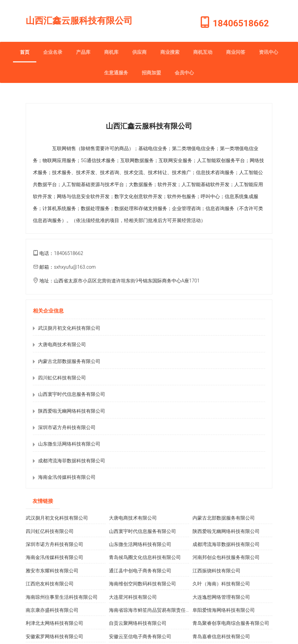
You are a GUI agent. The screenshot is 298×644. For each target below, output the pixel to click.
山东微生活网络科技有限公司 (69, 444)
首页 (25, 52)
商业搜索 (170, 52)
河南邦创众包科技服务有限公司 (226, 557)
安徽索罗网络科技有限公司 (54, 636)
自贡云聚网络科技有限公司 (138, 623)
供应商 (139, 52)
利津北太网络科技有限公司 (54, 623)
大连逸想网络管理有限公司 (221, 597)
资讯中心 (269, 52)
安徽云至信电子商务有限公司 (140, 636)
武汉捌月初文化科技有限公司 (69, 328)
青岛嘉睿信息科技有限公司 (221, 636)
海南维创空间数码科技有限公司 (142, 584)
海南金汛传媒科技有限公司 (67, 477)
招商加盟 (151, 73)
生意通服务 (116, 73)
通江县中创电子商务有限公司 (140, 571)
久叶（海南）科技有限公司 (221, 584)
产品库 (83, 52)
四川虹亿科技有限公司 (62, 378)
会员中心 (184, 73)
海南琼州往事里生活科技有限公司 (62, 597)
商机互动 (203, 52)
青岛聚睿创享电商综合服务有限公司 (231, 623)
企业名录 (53, 52)
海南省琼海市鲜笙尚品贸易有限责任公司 (152, 610)
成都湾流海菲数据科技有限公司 (72, 461)
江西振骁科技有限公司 (216, 571)
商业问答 (236, 52)
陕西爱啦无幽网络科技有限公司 (72, 411)
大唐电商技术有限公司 (62, 344)
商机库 (111, 52)
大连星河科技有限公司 (133, 597)
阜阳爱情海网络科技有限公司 (224, 610)
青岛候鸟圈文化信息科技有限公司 (145, 557)
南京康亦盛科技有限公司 (52, 610)
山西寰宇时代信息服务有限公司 (72, 394)
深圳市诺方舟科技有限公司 (67, 427)
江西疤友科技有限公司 (50, 584)
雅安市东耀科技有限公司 (52, 571)
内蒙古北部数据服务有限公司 (69, 361)
